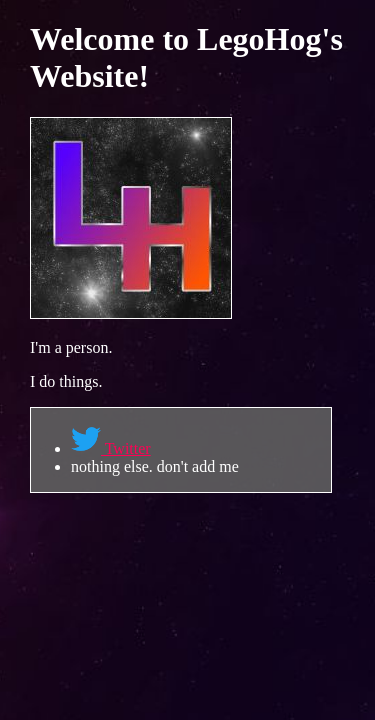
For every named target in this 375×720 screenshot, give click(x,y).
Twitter (111, 448)
